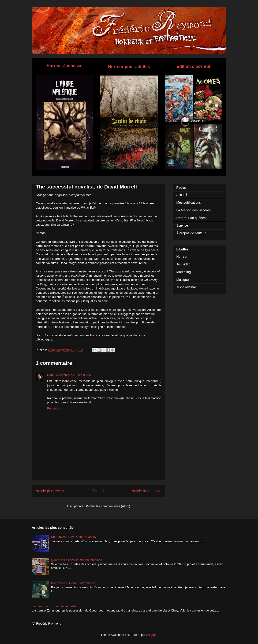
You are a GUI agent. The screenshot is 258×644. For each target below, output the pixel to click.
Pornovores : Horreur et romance (73, 583)
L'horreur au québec (191, 218)
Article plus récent (50, 491)
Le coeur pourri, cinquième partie (54, 606)
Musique (183, 280)
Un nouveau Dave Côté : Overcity (74, 537)
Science (182, 225)
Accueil (98, 491)
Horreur (182, 257)
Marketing (184, 272)
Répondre (54, 408)
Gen (50, 375)
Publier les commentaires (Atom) (108, 506)
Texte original (186, 287)
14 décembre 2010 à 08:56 (73, 375)
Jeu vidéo (183, 264)
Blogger (151, 635)
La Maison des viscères (194, 210)
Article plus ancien (147, 491)
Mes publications (189, 203)
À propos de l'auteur (191, 233)
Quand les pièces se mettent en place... (78, 560)
